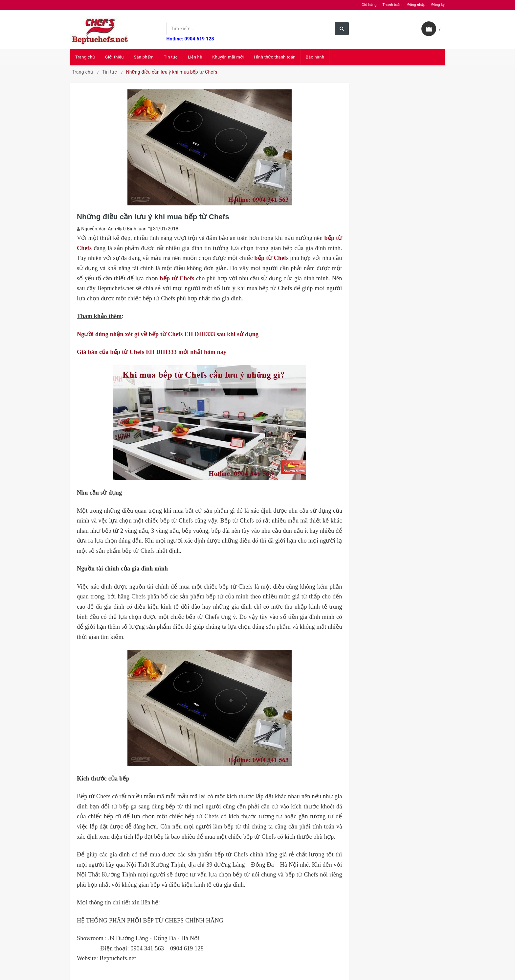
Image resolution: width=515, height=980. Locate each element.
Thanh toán (392, 5)
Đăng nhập (416, 5)
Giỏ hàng (369, 5)
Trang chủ (85, 57)
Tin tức (171, 57)
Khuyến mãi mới (228, 57)
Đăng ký (438, 5)
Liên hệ (195, 57)
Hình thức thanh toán (275, 57)
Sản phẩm (144, 57)
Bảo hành (315, 57)
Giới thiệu (114, 57)
